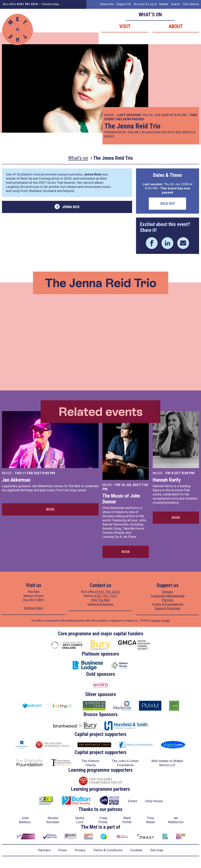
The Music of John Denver (121, 499)
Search (175, 4)
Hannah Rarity (167, 480)
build (166, 621)
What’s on (150, 15)
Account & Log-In (145, 4)
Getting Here (33, 608)
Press (63, 850)
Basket (164, 4)
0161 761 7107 (106, 596)
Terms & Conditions (108, 850)
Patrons (168, 600)
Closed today (50, 4)
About (176, 26)
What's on (78, 158)
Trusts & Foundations (168, 604)
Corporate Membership (168, 596)
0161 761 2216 (108, 592)
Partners (44, 850)
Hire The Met (100, 600)
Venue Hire (107, 4)
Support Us (124, 4)
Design (156, 621)
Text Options (191, 4)
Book (50, 509)
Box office (20, 4)
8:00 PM (49, 473)
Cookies (136, 850)
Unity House (154, 801)
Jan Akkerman (16, 480)
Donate (167, 592)
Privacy (80, 850)
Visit (125, 26)
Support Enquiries (167, 608)
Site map (157, 850)
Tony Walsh (151, 820)
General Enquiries (100, 604)
